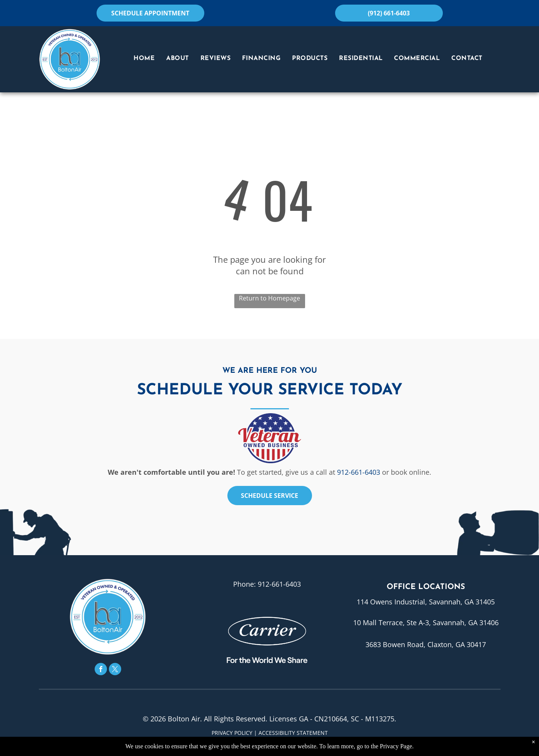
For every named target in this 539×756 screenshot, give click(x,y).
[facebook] (101, 670)
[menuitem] (144, 58)
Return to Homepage (269, 298)
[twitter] (115, 670)
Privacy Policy (232, 733)
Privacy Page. (397, 746)
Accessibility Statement (293, 733)
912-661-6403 (359, 472)
